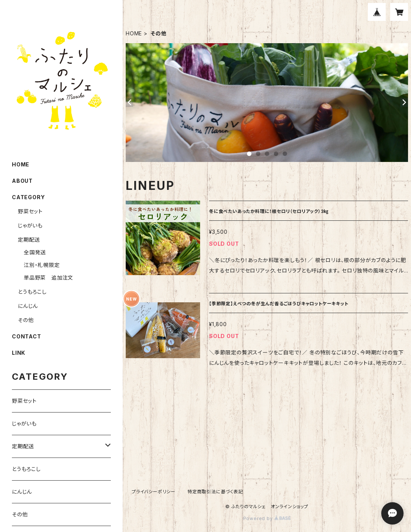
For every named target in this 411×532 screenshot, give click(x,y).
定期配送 (29, 240)
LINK (19, 353)
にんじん (28, 306)
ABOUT (22, 181)
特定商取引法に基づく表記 (215, 492)
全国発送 (35, 252)
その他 (26, 320)
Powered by (267, 518)
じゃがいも (30, 225)
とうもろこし (32, 292)
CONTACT (27, 336)
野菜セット (30, 211)
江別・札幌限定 (42, 265)
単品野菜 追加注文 (49, 278)
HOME (134, 33)
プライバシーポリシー (154, 492)
